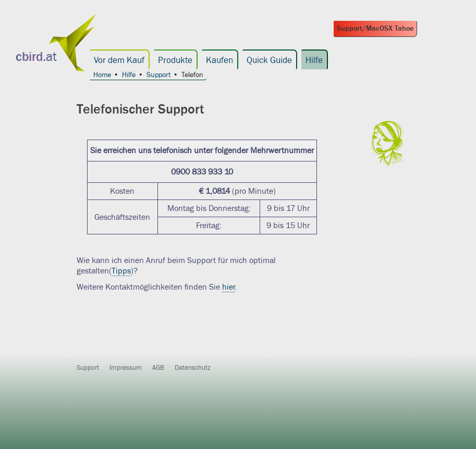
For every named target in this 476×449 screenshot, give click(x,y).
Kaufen (219, 60)
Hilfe (314, 60)
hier (229, 287)
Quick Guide (269, 60)
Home (102, 75)
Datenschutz (193, 368)
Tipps (121, 271)
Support (158, 75)
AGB (158, 368)
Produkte (175, 60)
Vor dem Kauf (119, 60)
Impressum (126, 368)
